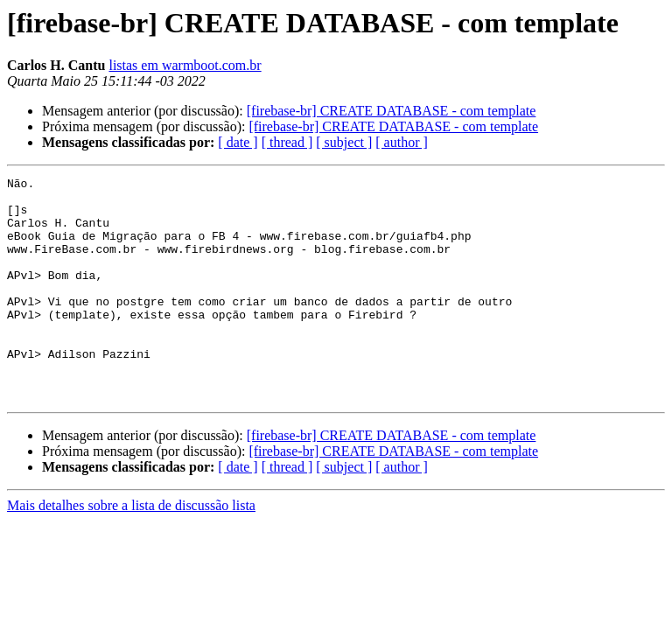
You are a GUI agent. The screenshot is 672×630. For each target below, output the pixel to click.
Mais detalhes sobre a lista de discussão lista (131, 550)
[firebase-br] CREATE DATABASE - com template (392, 111)
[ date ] (238, 142)
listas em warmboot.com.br (185, 65)
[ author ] (402, 142)
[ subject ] (344, 142)
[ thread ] (287, 142)
